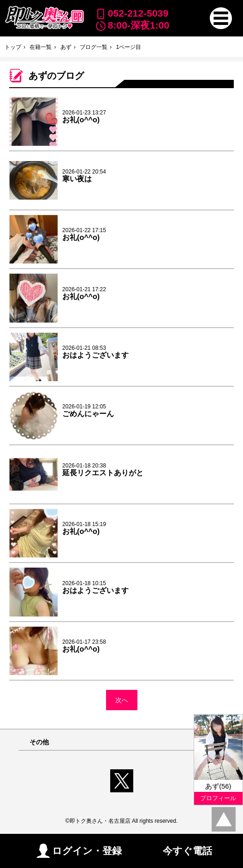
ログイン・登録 (79, 851)
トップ (13, 47)
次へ (122, 700)
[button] (221, 18)
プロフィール (218, 798)
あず (66, 47)
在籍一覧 (41, 47)
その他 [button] (39, 742)
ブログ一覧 (94, 47)
